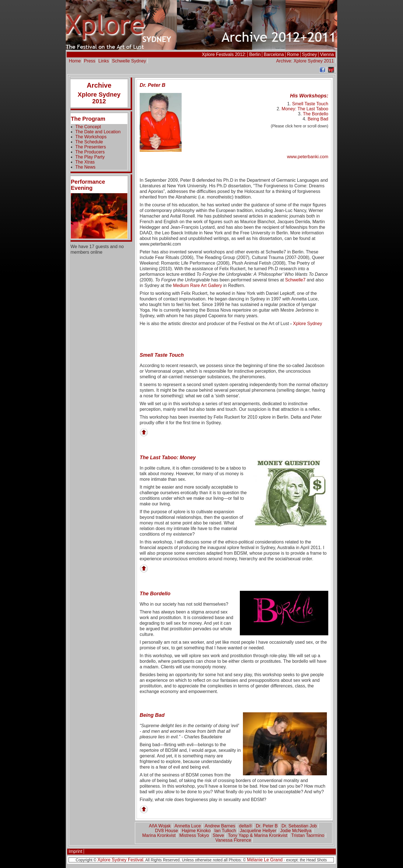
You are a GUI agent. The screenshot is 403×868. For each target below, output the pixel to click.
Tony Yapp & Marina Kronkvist (258, 835)
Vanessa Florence (233, 840)
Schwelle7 (295, 280)
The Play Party (90, 157)
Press (90, 61)
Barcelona (274, 54)
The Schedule (89, 142)
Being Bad (318, 119)
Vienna (327, 54)
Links (104, 61)
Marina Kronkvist (159, 835)
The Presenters (91, 147)
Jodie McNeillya (296, 831)
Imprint (75, 851)
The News (85, 167)
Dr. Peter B (267, 826)
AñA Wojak (160, 826)
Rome (293, 54)
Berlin (255, 54)
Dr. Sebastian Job (299, 826)
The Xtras (85, 162)
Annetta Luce (188, 826)
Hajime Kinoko (196, 831)
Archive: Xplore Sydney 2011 (305, 61)
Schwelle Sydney (129, 61)
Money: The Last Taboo (305, 109)
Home (75, 61)
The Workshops (91, 137)
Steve (218, 835)
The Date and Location (98, 132)
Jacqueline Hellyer (258, 831)
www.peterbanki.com (308, 157)
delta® (245, 826)
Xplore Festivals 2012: (224, 54)
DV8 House (167, 831)
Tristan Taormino (308, 835)
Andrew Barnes (220, 826)
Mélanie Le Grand (265, 860)
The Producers (90, 152)
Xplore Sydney (308, 324)
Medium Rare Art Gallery (197, 285)
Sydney (309, 54)
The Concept (88, 127)
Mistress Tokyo (194, 835)
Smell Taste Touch (310, 104)
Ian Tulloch (225, 831)
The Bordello (316, 114)
